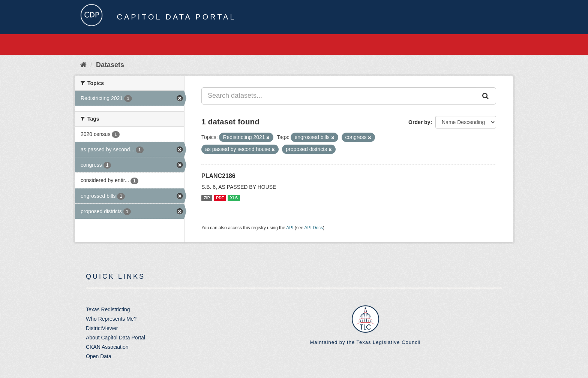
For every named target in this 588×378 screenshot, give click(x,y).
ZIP (207, 198)
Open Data (99, 356)
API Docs (314, 228)
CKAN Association (107, 347)
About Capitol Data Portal (115, 338)
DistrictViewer (102, 328)
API (290, 228)
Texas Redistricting (108, 309)
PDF (220, 198)
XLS (234, 198)
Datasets (110, 65)
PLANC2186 (218, 176)
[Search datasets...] (339, 96)
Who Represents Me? (111, 319)
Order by (419, 122)
